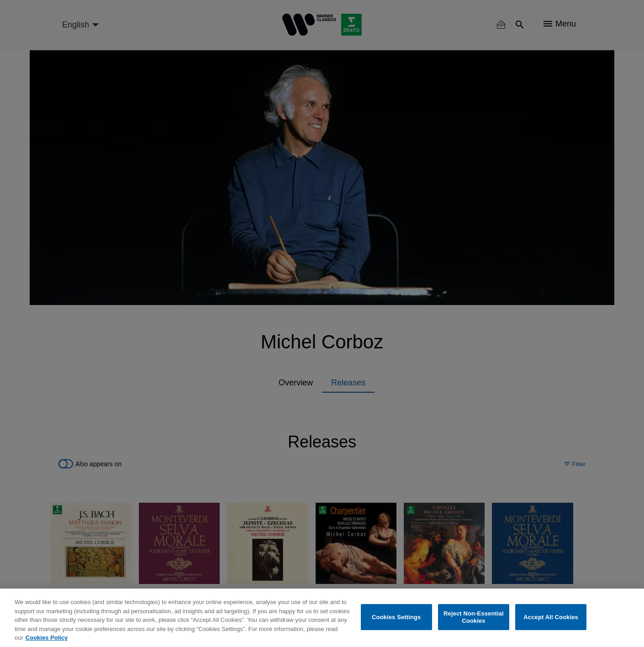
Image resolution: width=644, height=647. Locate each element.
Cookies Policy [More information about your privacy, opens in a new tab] (47, 638)
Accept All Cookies (551, 617)
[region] (322, 618)
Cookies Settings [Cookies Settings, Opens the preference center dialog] (396, 617)
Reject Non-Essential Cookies (474, 617)
